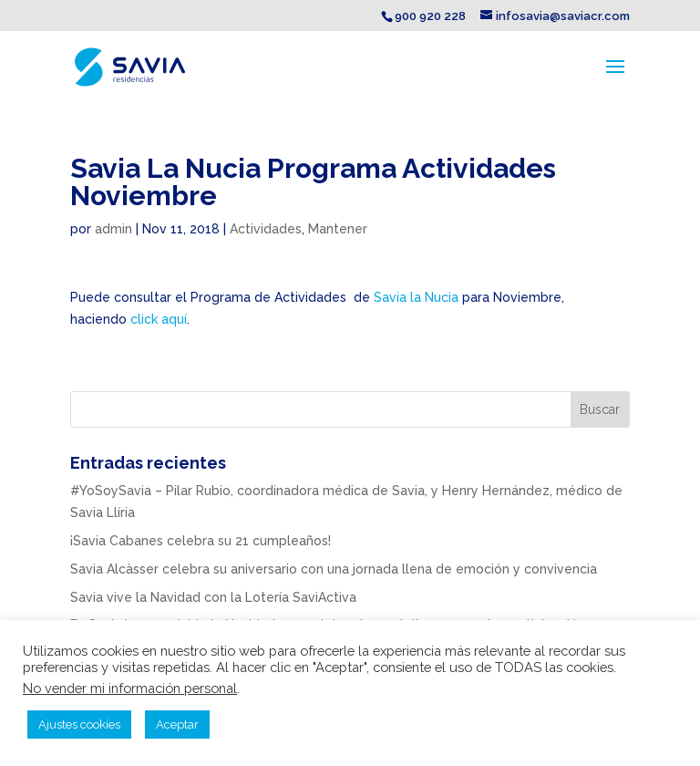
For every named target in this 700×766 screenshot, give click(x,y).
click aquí (159, 319)
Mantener (338, 229)
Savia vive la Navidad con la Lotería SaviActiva (213, 597)
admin (113, 229)
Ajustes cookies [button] (79, 725)
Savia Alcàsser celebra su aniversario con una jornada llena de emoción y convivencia (334, 569)
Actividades (266, 229)
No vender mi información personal (130, 688)
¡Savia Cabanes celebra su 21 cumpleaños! (201, 541)
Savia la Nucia (418, 297)
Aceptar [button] (177, 725)
